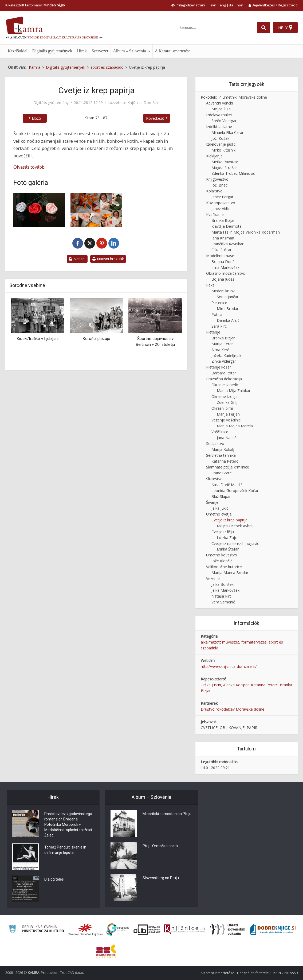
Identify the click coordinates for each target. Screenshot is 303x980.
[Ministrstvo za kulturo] (36, 930)
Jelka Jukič (220, 508)
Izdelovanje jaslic (221, 144)
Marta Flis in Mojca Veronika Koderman (246, 232)
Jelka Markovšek (225, 590)
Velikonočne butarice (224, 567)
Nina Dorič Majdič (227, 485)
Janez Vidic (221, 209)
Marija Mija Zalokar (234, 391)
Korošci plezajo (96, 339)
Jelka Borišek (223, 584)
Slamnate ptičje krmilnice (228, 467)
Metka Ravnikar (225, 162)
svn (213, 5)
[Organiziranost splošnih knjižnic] (85, 929)
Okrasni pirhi (222, 408)
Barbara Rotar (224, 373)
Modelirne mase (220, 256)
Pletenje (213, 332)
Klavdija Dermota (227, 226)
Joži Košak (220, 138)
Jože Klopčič (222, 561)
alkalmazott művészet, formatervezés (234, 642)
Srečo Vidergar (224, 121)
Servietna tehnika (221, 455)
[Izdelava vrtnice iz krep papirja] (96, 210)
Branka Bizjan (223, 220)
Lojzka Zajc (227, 538)
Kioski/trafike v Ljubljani (38, 339)
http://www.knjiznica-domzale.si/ (229, 666)
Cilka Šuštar (221, 250)
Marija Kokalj (223, 449)
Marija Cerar (222, 344)
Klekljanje (214, 156)
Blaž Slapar (221, 496)
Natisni (77, 259)
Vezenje (213, 578)
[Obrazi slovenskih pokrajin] (228, 929)
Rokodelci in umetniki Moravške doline (234, 97)
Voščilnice (220, 432)
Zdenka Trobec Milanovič (233, 173)
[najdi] (263, 28)
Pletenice (219, 303)
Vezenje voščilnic (226, 420)
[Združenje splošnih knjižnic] (106, 951)
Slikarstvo (214, 479)
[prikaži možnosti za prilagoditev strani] (188, 5)
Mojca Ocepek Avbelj (235, 526)
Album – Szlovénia (129, 51)
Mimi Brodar (228, 309)
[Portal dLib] (147, 929)
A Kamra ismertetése (173, 51)
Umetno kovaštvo (222, 555)
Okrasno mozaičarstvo (226, 273)
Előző (36, 118)
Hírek (82, 51)
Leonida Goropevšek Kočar (235, 491)
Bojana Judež (223, 279)
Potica (217, 314)
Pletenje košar (219, 367)
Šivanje (212, 502)
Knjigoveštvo (217, 179)
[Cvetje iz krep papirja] (39, 210)
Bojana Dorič (223, 262)
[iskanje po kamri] (217, 28)
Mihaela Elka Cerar (227, 132)
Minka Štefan (228, 549)
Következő (155, 118)
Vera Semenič (223, 602)
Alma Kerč (220, 350)
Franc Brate (222, 473)
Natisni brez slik (108, 259)
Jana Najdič (227, 438)
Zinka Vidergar (224, 361)
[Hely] (285, 28)
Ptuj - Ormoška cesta (160, 846)
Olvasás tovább (29, 167)
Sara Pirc (219, 326)
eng (223, 5)
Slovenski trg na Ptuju (161, 878)
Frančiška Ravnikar (227, 244)
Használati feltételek (254, 973)
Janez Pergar (222, 197)
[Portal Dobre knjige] (273, 929)
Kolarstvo (214, 191)
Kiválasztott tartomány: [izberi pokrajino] (35, 5)
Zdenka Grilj (227, 402)
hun (240, 5)
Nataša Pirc (221, 596)
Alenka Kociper (236, 685)
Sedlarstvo (215, 443)
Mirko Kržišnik (223, 150)
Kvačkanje (215, 214)
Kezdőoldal (18, 51)
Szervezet (100, 51)
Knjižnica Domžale (143, 103)
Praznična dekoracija (224, 379)
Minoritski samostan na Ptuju (167, 814)
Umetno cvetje (219, 514)
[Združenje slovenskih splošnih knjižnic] (184, 929)
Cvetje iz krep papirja (229, 520)
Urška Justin (211, 685)
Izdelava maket (219, 115)
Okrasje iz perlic (225, 385)
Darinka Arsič (228, 320)
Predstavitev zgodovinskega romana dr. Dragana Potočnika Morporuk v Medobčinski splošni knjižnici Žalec (68, 825)
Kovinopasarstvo (221, 203)
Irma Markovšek (225, 267)
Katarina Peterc (225, 461)
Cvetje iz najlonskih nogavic (235, 543)
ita (231, 5)
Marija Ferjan (228, 414)
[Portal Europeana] (118, 930)
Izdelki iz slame (219, 127)
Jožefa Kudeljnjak (226, 356)
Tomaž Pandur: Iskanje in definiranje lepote (65, 850)
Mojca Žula (221, 109)
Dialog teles (54, 880)
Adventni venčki (219, 103)
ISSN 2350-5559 (286, 973)
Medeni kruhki (223, 291)
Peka (210, 285)
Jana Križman (223, 238)
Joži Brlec (219, 185)
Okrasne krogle (225, 396)
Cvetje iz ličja (223, 532)
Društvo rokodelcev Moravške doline (233, 709)
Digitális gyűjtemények (52, 51)
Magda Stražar (224, 168)
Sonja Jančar (228, 297)
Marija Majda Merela (235, 426)
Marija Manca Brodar (230, 573)
